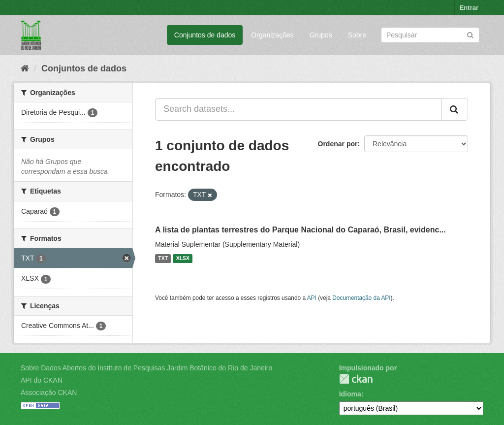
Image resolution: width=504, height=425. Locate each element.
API (312, 298)
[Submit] (470, 34)
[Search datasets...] (299, 109)
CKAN (356, 379)
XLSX (183, 259)
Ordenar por (338, 144)
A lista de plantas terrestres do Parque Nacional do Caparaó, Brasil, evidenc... (300, 230)
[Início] (25, 68)
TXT (163, 259)
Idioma (350, 394)
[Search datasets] (430, 35)
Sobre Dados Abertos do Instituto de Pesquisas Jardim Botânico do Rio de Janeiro (146, 368)
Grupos (321, 35)
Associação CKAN (49, 392)
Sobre (357, 35)
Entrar (469, 8)
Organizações (272, 35)
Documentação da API (361, 298)
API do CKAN (42, 380)
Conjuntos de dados (205, 35)
